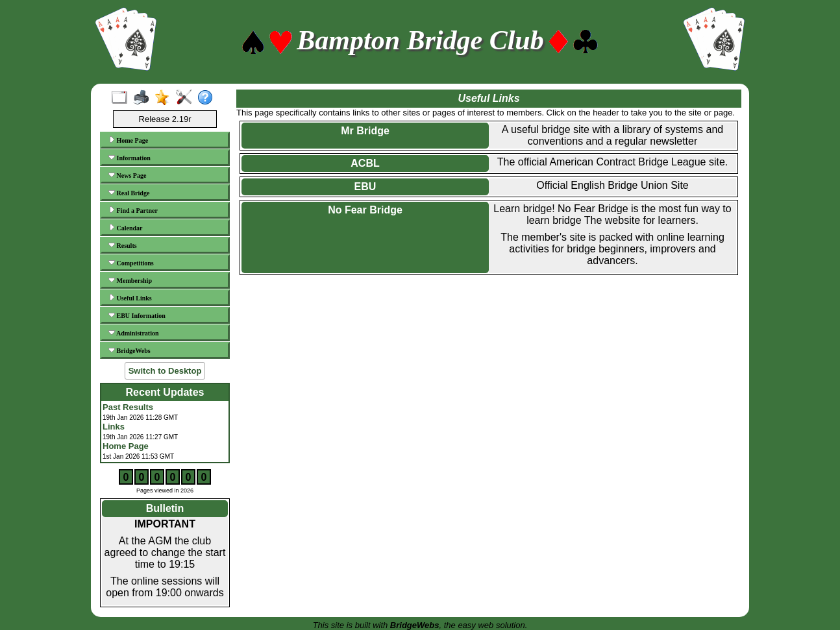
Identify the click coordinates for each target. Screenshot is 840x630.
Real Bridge (129, 193)
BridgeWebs (130, 350)
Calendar (126, 228)
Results (123, 245)
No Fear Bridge (365, 210)
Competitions (131, 263)
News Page (127, 175)
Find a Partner (133, 210)
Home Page (128, 140)
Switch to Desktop (165, 371)
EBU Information (137, 315)
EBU (365, 187)
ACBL (365, 163)
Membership (130, 280)
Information (130, 158)
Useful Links (130, 298)
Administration (134, 333)
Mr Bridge (365, 131)
